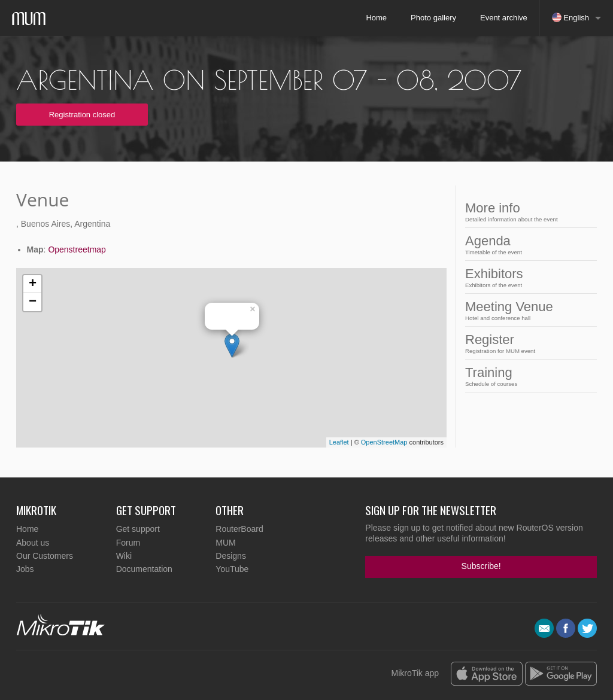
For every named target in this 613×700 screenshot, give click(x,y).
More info (512, 211)
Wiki (124, 556)
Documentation (144, 569)
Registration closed (82, 115)
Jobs (25, 569)
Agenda (512, 244)
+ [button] (33, 284)
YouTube (232, 569)
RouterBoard (239, 529)
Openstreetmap (77, 249)
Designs (231, 556)
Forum (128, 543)
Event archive (504, 18)
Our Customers (45, 556)
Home (376, 18)
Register (512, 343)
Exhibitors (512, 277)
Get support (138, 529)
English (570, 17)
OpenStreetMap (384, 442)
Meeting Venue (512, 310)
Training (512, 376)
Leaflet (339, 442)
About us (33, 543)
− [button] (33, 302)
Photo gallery (433, 18)
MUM (225, 543)
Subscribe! (481, 566)
